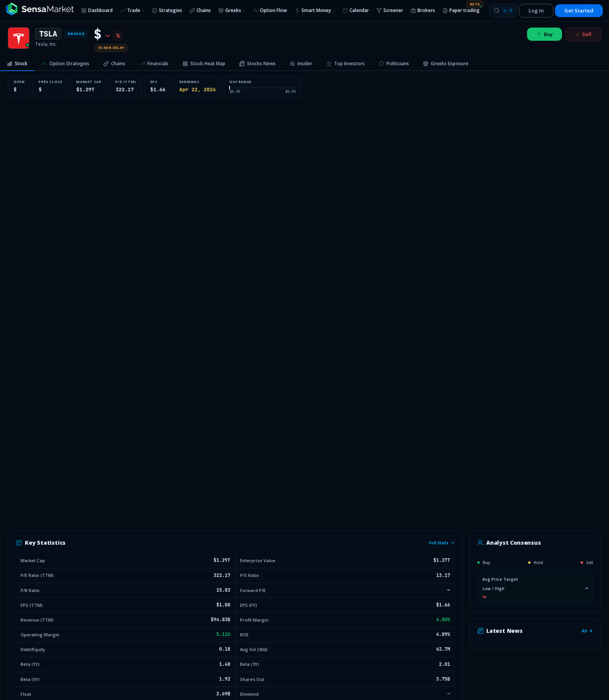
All (587, 631)
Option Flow (270, 10)
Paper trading (463, 9)
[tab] (17, 64)
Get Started (579, 10)
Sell (583, 34)
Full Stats (442, 543)
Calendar (356, 10)
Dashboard (97, 10)
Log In (536, 10)
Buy (545, 34)
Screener (390, 10)
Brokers (423, 10)
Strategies (167, 10)
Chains (200, 10)
